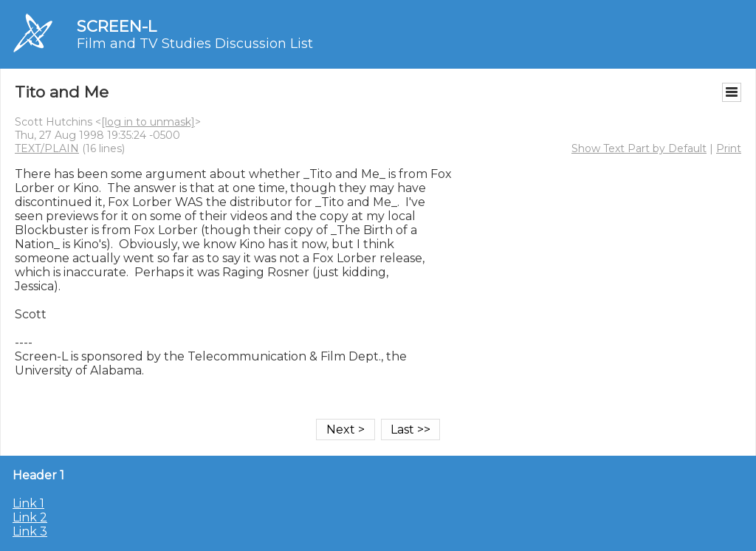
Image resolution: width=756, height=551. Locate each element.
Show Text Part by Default (639, 148)
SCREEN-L (117, 26)
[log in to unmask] (148, 122)
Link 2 (30, 517)
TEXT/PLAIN (47, 148)
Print (729, 148)
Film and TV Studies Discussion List (195, 44)
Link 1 (28, 503)
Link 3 (30, 531)
